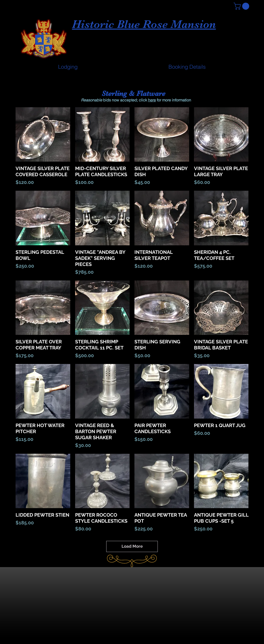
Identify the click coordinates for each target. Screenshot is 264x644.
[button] (242, 6)
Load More (132, 546)
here (152, 100)
